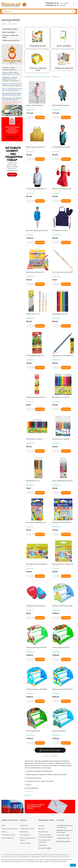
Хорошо (73, 865)
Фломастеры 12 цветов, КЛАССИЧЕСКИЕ (61, 439)
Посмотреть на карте (64, 841)
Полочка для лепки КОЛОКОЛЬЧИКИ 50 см (61, 731)
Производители (25, 835)
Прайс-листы (43, 845)
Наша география (25, 843)
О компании (24, 826)
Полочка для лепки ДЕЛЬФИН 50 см (37, 689)
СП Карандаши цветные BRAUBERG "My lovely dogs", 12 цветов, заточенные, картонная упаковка (36, 356)
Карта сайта (24, 832)
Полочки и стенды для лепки (38, 69)
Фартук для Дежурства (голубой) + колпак (61, 105)
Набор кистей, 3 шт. (33, 314)
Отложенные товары (8, 835)
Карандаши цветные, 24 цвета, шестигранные (35, 272)
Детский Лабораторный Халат (37, 231)
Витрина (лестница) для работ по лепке (63, 606)
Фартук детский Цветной (35, 147)
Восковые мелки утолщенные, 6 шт (63, 564)
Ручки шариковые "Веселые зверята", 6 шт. (62, 481)
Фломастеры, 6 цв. (33, 481)
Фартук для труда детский (62, 189)
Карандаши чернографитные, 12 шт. (63, 356)
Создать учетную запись (9, 829)
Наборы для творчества (64, 68)
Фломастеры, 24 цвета (34, 439)
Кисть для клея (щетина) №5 (63, 272)
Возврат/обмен (43, 832)
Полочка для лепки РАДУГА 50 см (62, 689)
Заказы (4, 832)
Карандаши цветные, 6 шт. (36, 397)
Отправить (12, 175)
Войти (3, 826)
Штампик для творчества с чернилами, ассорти (36, 606)
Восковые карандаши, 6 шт (36, 522)
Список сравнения (7, 838)
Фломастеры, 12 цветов (61, 397)
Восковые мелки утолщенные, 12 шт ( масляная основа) (37, 564)
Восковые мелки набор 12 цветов (62, 522)
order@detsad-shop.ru (64, 838)
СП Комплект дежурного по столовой (36, 189)
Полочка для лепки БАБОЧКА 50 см (37, 647)
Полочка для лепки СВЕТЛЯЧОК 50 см (33, 731)
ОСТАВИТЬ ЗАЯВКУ (45, 848)
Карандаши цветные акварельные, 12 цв (60, 314)
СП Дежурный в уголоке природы (61, 147)
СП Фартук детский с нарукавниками (60, 231)
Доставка (41, 829)
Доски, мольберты (64, 46)
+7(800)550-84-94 (52, 3)
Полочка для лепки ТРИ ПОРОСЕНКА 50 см (61, 647)
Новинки (41, 826)
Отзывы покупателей (27, 829)
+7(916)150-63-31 (52, 5)
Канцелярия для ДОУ (38, 46)
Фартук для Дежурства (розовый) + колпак (34, 105)
